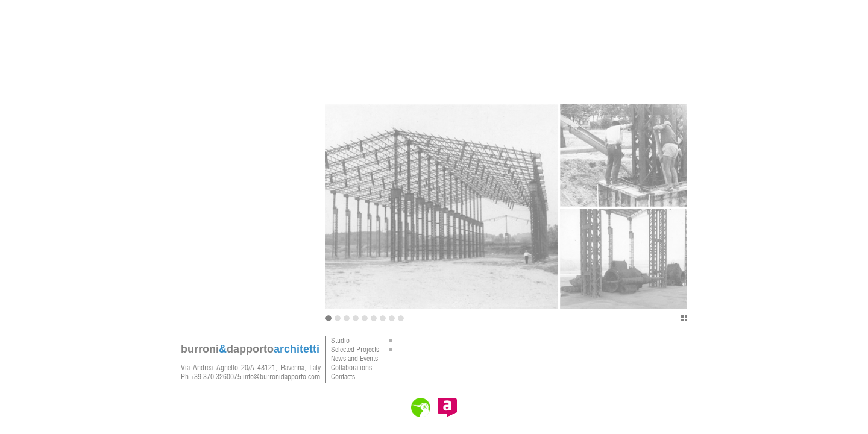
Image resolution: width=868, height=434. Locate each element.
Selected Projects (364, 349)
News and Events (354, 358)
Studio (364, 340)
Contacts (343, 376)
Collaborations (351, 367)
